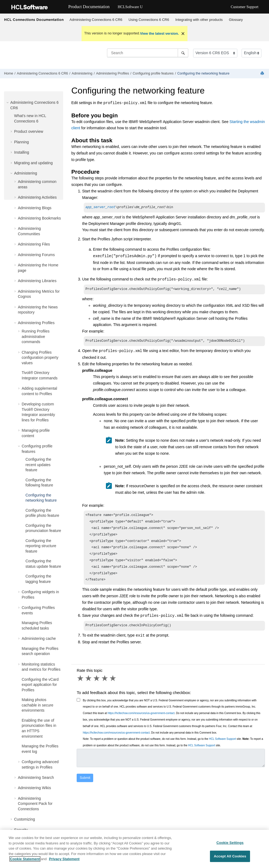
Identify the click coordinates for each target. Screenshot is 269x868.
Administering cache (39, 638)
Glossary (236, 20)
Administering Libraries (37, 281)
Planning (22, 142)
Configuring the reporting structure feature (41, 546)
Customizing (25, 819)
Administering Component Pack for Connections (35, 804)
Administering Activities (37, 197)
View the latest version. (160, 33)
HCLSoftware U (130, 7)
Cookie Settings (230, 845)
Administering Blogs (35, 208)
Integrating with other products (199, 20)
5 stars (113, 686)
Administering (82, 73)
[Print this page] (263, 74)
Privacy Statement (64, 862)
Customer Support (245, 7)
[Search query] (148, 53)
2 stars (89, 686)
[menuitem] (96, 20)
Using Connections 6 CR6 (149, 20)
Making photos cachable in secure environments (38, 705)
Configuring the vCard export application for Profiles (40, 685)
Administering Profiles (112, 73)
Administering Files (34, 244)
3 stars (97, 686)
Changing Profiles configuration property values (40, 358)
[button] (8, 102)
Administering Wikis (34, 788)
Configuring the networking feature (203, 73)
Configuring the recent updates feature (38, 465)
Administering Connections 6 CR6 (96, 20)
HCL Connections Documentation (34, 20)
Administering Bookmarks (39, 218)
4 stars (105, 686)
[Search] (183, 53)
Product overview (29, 131)
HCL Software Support (222, 747)
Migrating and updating (33, 163)
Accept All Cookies (230, 859)
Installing (22, 152)
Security (21, 830)
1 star (81, 686)
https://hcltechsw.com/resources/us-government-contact (141, 721)
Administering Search (36, 777)
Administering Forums (36, 255)
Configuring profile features (153, 73)
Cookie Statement (25, 862)
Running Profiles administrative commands (36, 336)
